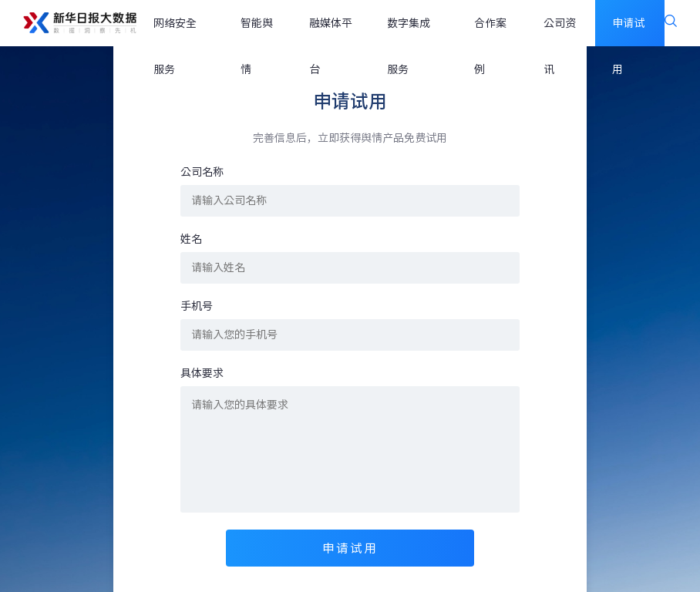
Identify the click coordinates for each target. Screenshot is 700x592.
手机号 (197, 306)
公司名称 (202, 172)
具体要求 (202, 373)
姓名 (191, 239)
